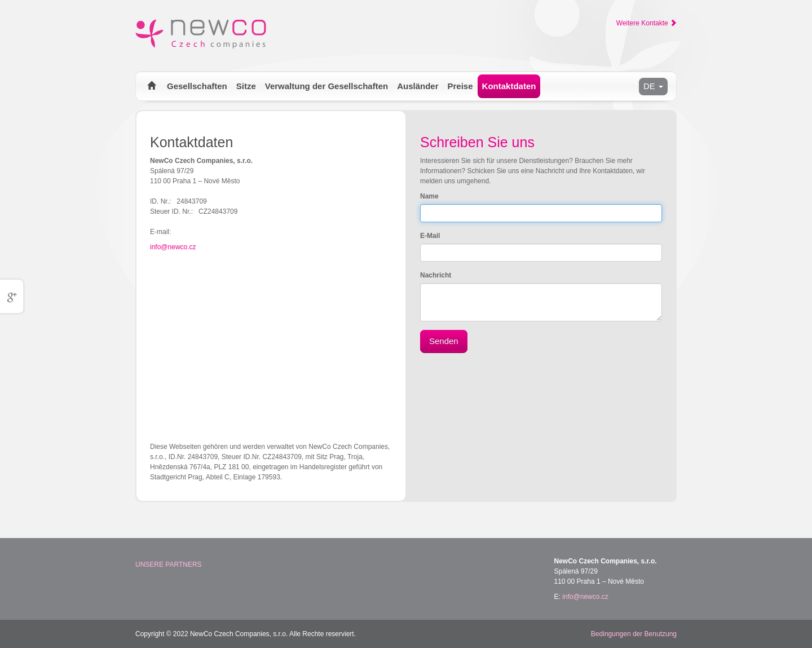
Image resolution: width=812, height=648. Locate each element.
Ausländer (418, 86)
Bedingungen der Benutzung (634, 634)
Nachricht (436, 275)
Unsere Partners (169, 565)
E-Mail (430, 236)
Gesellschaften (197, 86)
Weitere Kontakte (646, 23)
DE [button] (653, 86)
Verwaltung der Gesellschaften (326, 86)
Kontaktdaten (509, 86)
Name (429, 196)
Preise (460, 86)
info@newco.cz (173, 247)
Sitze (246, 86)
